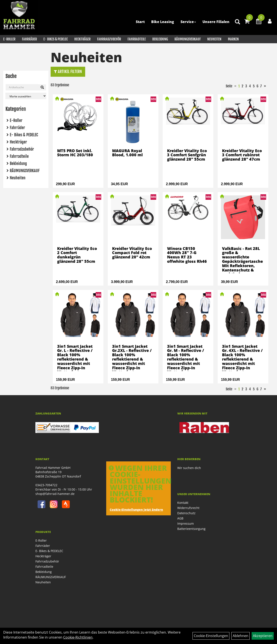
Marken (233, 39)
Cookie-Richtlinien (78, 637)
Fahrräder (29, 39)
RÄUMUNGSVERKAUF (188, 39)
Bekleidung (160, 39)
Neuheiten (214, 39)
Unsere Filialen (216, 22)
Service (188, 22)
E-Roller (9, 39)
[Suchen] (42, 87)
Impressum (186, 523)
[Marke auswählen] (26, 96)
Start (140, 22)
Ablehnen (241, 636)
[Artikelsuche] (237, 22)
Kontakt (183, 503)
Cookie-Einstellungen (211, 636)
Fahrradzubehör (109, 39)
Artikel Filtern (68, 72)
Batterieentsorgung (191, 529)
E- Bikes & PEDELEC (56, 39)
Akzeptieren (263, 636)
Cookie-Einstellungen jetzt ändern (136, 510)
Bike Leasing (163, 22)
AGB (180, 518)
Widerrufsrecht (188, 508)
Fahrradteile (137, 39)
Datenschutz (186, 513)
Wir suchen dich (189, 468)
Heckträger (82, 39)
